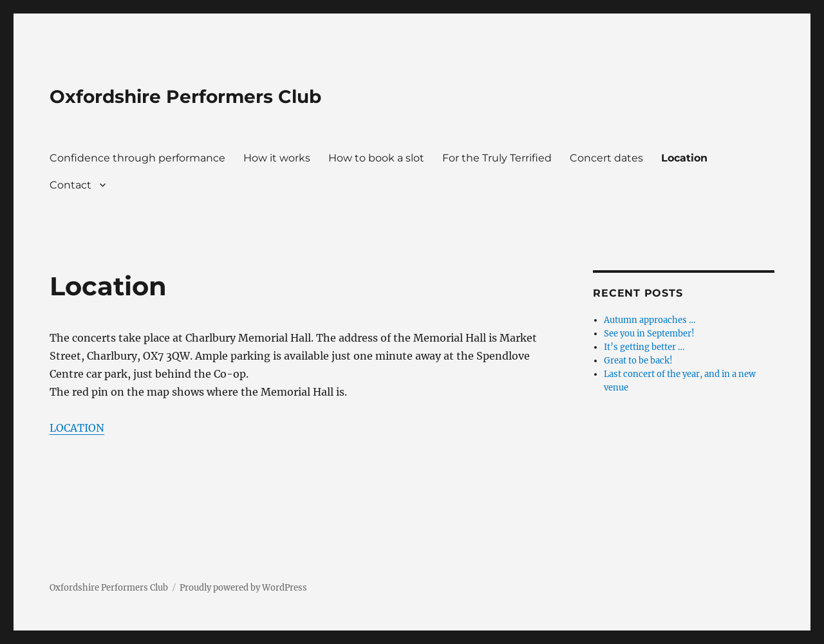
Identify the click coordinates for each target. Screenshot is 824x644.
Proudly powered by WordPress (243, 588)
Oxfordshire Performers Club (185, 97)
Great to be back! (638, 361)
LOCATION (77, 428)
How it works (277, 158)
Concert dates (606, 158)
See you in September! (649, 334)
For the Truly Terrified (497, 158)
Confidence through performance (137, 158)
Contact (70, 185)
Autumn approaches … (650, 320)
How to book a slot (376, 158)
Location (684, 158)
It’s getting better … (644, 347)
